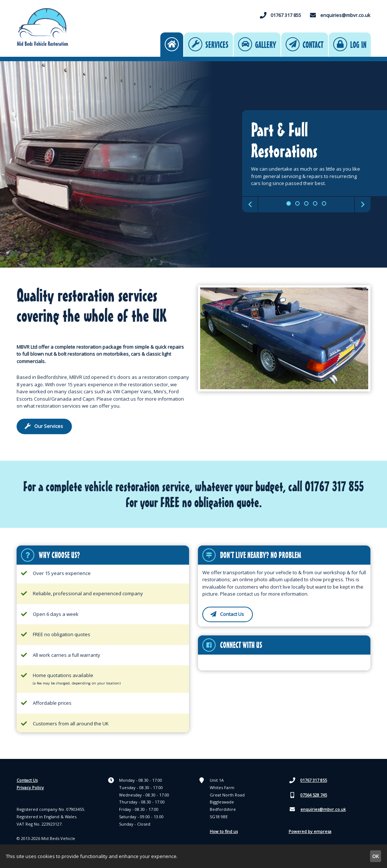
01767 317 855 (280, 16)
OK (376, 856)
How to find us (224, 832)
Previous (250, 205)
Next (363, 205)
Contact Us (27, 781)
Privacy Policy (30, 788)
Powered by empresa (310, 832)
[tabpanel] (193, 165)
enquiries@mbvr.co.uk (340, 16)
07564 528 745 (308, 796)
